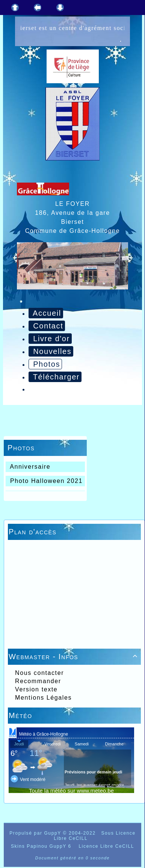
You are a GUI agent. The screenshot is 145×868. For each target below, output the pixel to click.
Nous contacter (38, 673)
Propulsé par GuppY (36, 833)
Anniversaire (29, 467)
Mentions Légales (42, 698)
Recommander (37, 681)
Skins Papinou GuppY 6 (43, 846)
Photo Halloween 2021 (45, 481)
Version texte (35, 689)
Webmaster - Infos (74, 657)
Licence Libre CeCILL (106, 846)
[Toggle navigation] (21, 301)
